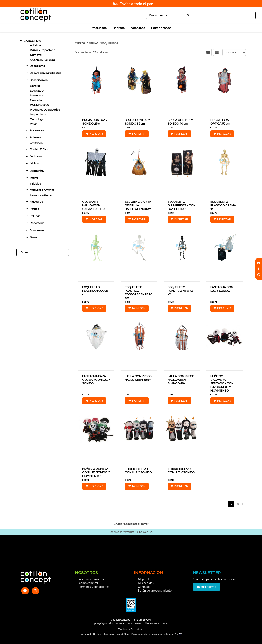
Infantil (34, 178)
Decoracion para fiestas (45, 73)
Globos (34, 164)
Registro (235, 15)
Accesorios (37, 130)
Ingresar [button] (218, 15)
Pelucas (35, 216)
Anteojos (36, 137)
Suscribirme (206, 587)
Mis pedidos (146, 583)
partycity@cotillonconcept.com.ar (113, 623)
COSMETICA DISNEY (43, 60)
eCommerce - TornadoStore (116, 634)
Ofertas (119, 28)
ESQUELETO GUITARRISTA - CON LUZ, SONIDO (181, 205)
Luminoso (36, 96)
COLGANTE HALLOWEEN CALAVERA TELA (94, 205)
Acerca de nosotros (91, 579)
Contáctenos (161, 28)
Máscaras (36, 202)
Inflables (35, 184)
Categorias (32, 41)
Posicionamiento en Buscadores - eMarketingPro (155, 634)
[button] (259, 263)
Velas (34, 124)
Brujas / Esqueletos (103, 43)
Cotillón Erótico (39, 149)
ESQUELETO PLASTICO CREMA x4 (223, 205)
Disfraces (36, 157)
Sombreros (37, 230)
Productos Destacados (45, 110)
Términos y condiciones (94, 587)
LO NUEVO (37, 91)
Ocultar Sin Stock (34, 270)
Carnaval (36, 55)
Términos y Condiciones (131, 629)
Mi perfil (143, 579)
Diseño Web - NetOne (90, 634)
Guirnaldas (37, 171)
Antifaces (36, 143)
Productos (99, 28)
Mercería (36, 100)
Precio (44, 290)
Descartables (39, 80)
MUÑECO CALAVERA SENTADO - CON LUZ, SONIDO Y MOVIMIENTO (222, 383)
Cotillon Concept (33, 283)
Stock (44, 264)
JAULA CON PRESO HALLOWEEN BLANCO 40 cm (181, 380)
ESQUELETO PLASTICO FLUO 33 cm (95, 291)
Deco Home (37, 66)
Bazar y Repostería (43, 50)
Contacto (144, 587)
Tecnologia (37, 119)
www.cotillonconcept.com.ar (151, 623)
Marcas (44, 277)
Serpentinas (38, 115)
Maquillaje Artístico (42, 190)
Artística (35, 45)
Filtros (44, 252)
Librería (35, 86)
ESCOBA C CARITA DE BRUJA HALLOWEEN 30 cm (138, 205)
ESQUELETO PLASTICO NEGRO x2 (180, 291)
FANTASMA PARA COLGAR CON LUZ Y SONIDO (96, 380)
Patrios (34, 209)
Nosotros (138, 28)
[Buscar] (187, 15)
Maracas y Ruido (41, 196)
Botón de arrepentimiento (155, 590)
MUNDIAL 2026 (39, 105)
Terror (34, 238)
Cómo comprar (89, 583)
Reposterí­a (37, 223)
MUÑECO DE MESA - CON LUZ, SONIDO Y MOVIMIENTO (96, 472)
